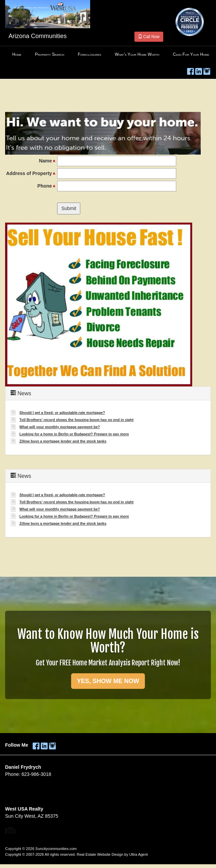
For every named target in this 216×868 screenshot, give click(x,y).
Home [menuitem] (17, 54)
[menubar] (108, 55)
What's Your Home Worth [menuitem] (137, 54)
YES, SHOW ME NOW (108, 681)
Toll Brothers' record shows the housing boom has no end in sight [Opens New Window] (77, 420)
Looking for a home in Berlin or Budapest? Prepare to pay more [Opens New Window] (74, 434)
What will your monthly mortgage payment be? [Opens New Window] (60, 427)
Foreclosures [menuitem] (90, 54)
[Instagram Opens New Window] (207, 70)
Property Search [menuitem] (50, 54)
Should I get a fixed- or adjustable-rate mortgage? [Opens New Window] (62, 413)
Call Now (149, 37)
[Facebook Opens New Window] (190, 70)
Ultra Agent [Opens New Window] (138, 854)
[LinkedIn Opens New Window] (199, 70)
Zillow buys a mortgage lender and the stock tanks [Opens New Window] (63, 441)
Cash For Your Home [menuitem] (191, 54)
